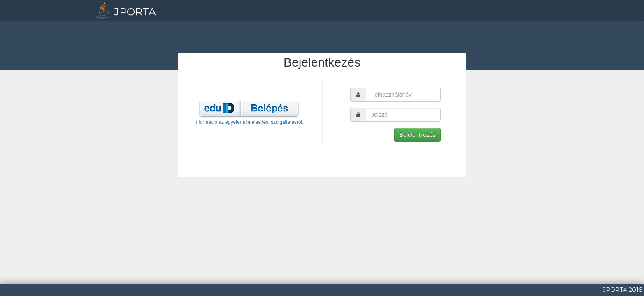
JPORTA (125, 10)
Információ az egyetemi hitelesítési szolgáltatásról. (249, 122)
